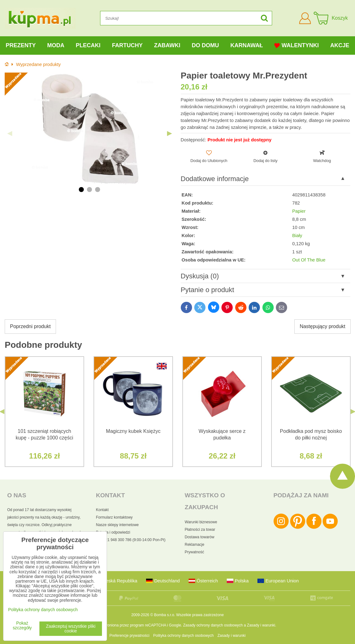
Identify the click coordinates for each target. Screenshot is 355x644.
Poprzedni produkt (30, 326)
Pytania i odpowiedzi (113, 532)
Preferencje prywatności (129, 636)
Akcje (340, 45)
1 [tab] (81, 190)
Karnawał (246, 45)
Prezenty (21, 45)
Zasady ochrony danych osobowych (213, 625)
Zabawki (167, 45)
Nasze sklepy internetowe (117, 525)
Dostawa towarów (200, 537)
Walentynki (297, 46)
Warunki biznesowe (201, 522)
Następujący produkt (322, 326)
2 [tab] (89, 190)
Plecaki (88, 45)
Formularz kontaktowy (114, 517)
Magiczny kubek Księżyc (133, 431)
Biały (297, 236)
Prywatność (195, 552)
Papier (299, 211)
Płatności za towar (200, 530)
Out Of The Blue (309, 260)
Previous (10, 134)
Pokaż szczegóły (22, 626)
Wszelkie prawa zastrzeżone (200, 615)
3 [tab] (98, 190)
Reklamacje (195, 545)
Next (170, 134)
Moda (56, 45)
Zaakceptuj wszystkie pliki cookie (71, 629)
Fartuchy (127, 45)
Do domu (205, 45)
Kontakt (102, 510)
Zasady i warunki (261, 625)
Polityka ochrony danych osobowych (183, 636)
